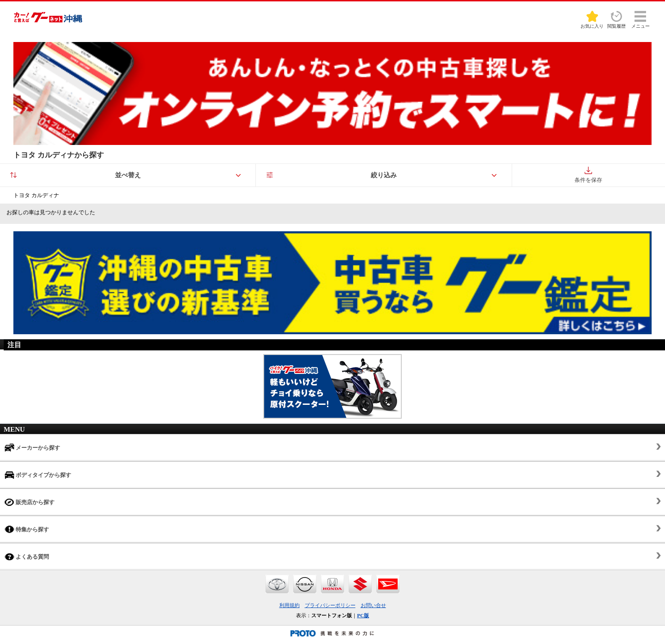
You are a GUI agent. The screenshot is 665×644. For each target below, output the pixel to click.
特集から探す (27, 529)
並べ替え (128, 175)
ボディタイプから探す (38, 475)
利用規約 (290, 605)
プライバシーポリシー (330, 605)
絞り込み (384, 175)
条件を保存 (588, 175)
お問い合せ (373, 605)
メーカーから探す (32, 448)
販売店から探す (30, 502)
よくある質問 (27, 557)
